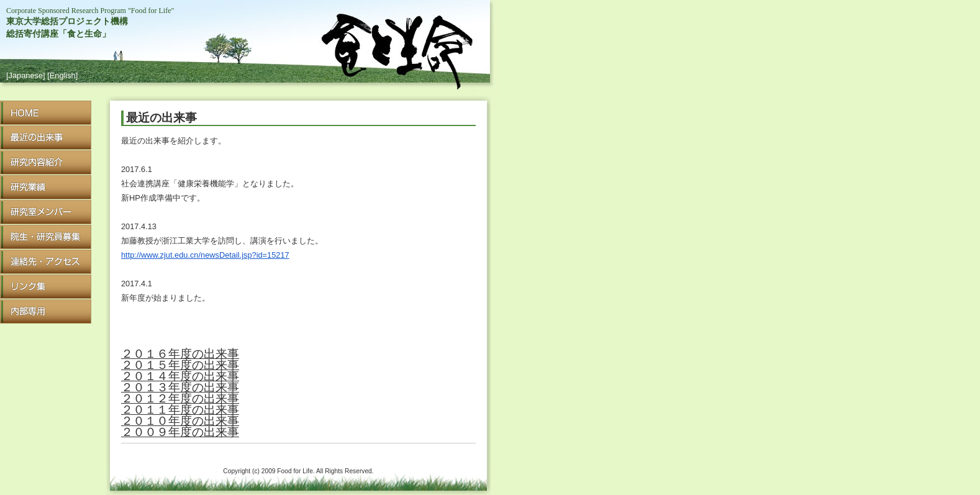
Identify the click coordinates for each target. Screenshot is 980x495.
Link (46, 287)
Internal (46, 311)
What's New (46, 138)
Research (46, 162)
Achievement (46, 187)
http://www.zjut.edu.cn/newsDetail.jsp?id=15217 (205, 255)
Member (46, 212)
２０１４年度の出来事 (180, 376)
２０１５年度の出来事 (180, 365)
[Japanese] (26, 75)
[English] (62, 75)
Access (46, 262)
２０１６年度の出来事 (180, 354)
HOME (46, 113)
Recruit (46, 237)
